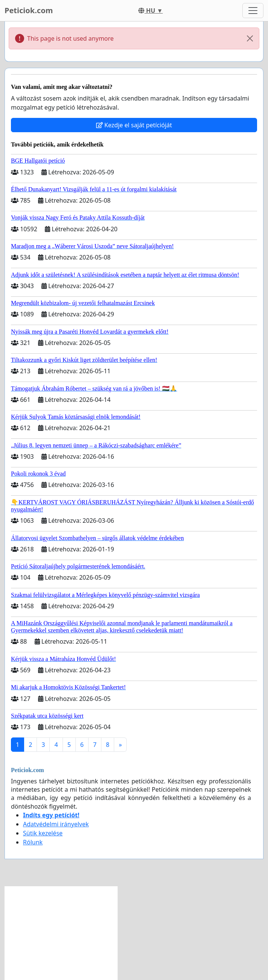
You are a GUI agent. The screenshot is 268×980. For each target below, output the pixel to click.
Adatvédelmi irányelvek (56, 824)
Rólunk (33, 842)
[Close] (250, 38)
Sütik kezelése (43, 833)
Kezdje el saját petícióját (134, 125)
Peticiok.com (29, 10)
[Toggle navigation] (253, 11)
